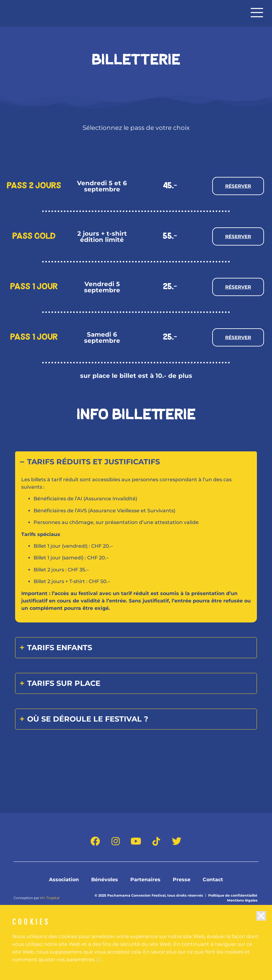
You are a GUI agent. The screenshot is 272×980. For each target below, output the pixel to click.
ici (98, 969)
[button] (261, 925)
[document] (136, 490)
